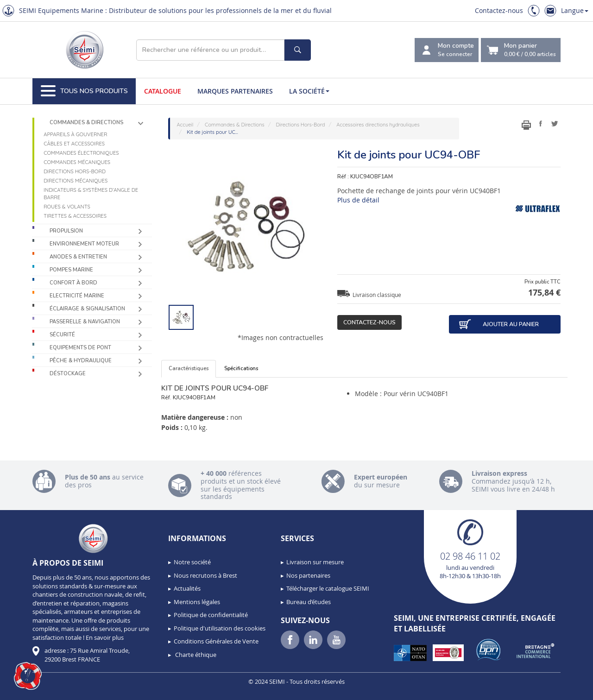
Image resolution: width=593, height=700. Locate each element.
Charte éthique (195, 655)
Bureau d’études (309, 602)
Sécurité (62, 335)
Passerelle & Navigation (85, 322)
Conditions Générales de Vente (216, 641)
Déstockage (68, 374)
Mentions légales (197, 602)
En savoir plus (105, 637)
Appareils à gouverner (75, 134)
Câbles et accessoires (74, 144)
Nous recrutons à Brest (205, 575)
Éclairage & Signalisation (87, 309)
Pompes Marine (71, 270)
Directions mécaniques (76, 181)
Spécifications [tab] (241, 369)
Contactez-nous (499, 10)
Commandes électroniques (81, 153)
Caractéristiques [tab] (189, 369)
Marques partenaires (235, 91)
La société (309, 91)
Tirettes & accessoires (75, 216)
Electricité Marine (77, 296)
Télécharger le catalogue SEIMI (328, 588)
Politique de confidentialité (211, 615)
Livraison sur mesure (315, 562)
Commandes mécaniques (77, 162)
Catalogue (163, 91)
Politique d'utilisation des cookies (220, 628)
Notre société (192, 562)
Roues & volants (67, 207)
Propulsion (66, 231)
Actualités (187, 588)
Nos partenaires (308, 575)
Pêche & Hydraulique (81, 361)
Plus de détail (358, 200)
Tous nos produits (84, 91)
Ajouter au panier (498, 324)
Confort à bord (73, 283)
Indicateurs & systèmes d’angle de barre (91, 194)
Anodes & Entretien (78, 257)
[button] (28, 676)
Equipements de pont (80, 348)
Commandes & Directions (86, 123)
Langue (575, 10)
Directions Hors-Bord (75, 171)
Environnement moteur (84, 244)
